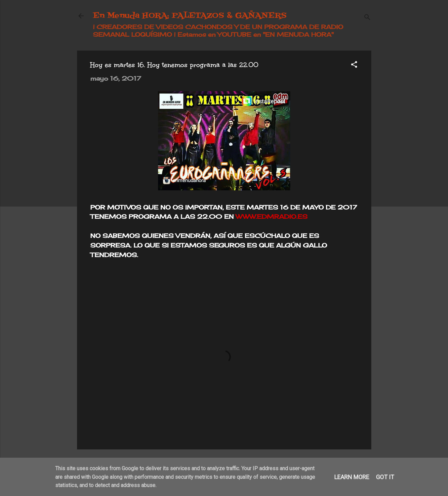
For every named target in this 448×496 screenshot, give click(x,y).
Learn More (352, 477)
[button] (354, 65)
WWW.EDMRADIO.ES (272, 216)
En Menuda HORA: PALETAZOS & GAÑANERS (190, 16)
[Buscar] (367, 18)
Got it (385, 477)
